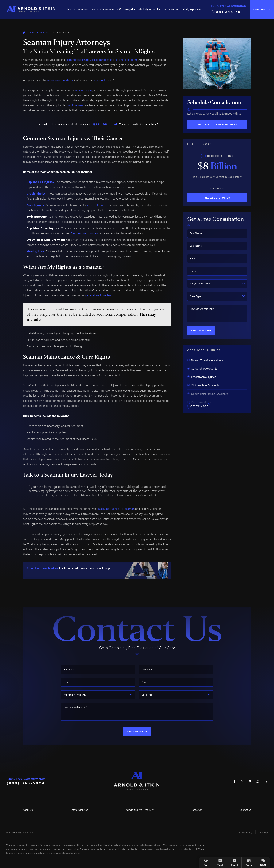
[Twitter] (242, 781)
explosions (99, 205)
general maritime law (98, 295)
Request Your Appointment (217, 124)
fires (89, 205)
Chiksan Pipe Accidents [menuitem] (203, 385)
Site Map (263, 832)
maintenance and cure (60, 80)
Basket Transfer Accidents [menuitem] (205, 360)
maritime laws (74, 105)
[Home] (31, 9)
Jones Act (174, 9)
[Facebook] (235, 781)
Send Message (201, 330)
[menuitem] (71, 9)
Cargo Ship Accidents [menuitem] (202, 368)
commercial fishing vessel (82, 60)
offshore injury (84, 90)
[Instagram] (258, 781)
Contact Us (262, 9)
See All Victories (217, 198)
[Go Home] (24, 33)
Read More (217, 188)
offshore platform (127, 60)
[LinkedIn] (265, 781)
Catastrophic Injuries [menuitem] (202, 377)
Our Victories (108, 9)
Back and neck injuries (84, 233)
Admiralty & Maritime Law (152, 9)
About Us (71, 9)
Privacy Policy (245, 832)
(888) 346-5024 (229, 11)
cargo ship (105, 60)
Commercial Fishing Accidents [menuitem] (208, 394)
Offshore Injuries (126, 9)
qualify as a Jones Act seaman (116, 509)
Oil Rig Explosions (191, 9)
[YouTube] (250, 781)
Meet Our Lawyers (88, 9)
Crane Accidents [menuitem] (199, 402)
